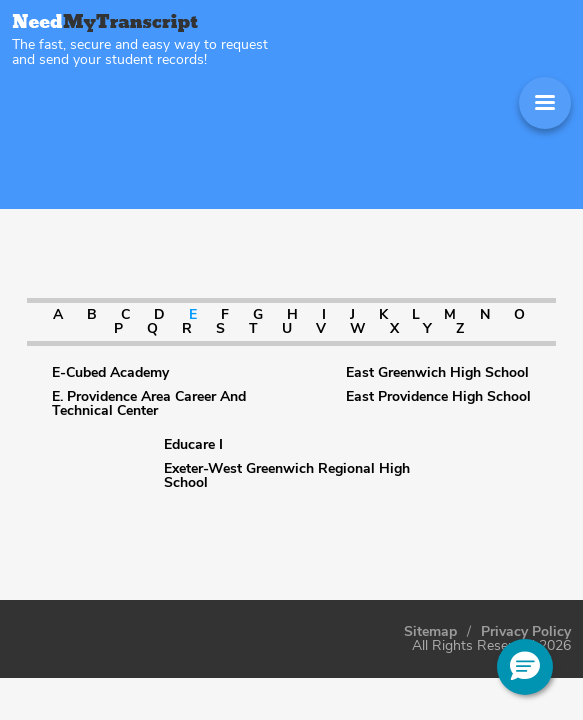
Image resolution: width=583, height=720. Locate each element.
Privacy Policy (526, 632)
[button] (525, 667)
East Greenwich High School (437, 373)
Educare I (193, 445)
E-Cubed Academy (110, 373)
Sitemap (430, 632)
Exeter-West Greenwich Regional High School (287, 476)
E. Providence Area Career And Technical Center (149, 404)
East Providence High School (438, 397)
